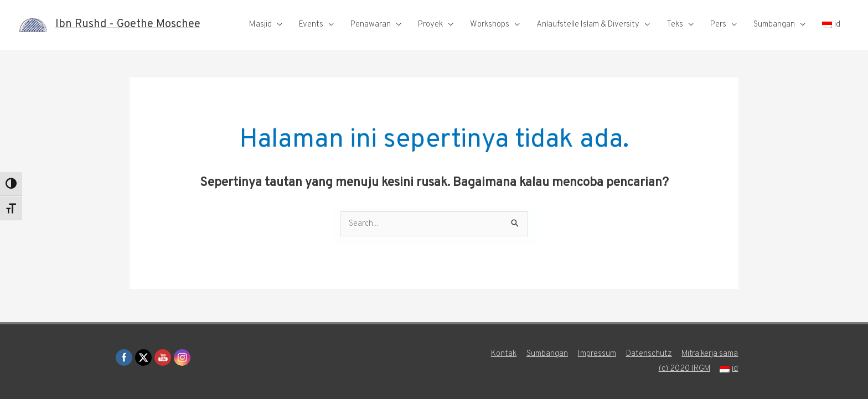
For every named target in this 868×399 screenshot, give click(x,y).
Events (311, 25)
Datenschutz (649, 354)
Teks (675, 25)
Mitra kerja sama (710, 354)
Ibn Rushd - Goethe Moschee (128, 25)
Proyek (430, 25)
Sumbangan (774, 25)
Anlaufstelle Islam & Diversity (588, 25)
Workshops (490, 25)
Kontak (503, 354)
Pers (718, 25)
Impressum (596, 354)
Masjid (260, 25)
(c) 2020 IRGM (684, 369)
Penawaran (371, 25)
